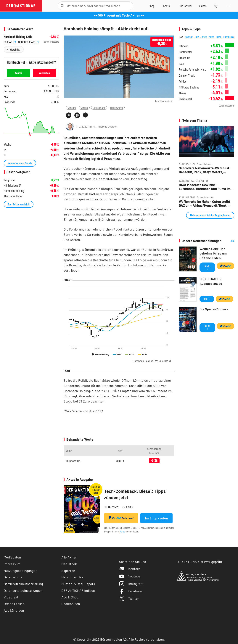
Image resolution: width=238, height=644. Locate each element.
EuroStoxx (229, 37)
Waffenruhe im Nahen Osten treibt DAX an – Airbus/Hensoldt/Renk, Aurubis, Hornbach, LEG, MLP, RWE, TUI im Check (205, 203)
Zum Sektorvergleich (19, 204)
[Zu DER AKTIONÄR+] (185, 6)
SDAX (219, 37)
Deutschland (99, 108)
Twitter (129, 598)
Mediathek (69, 564)
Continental (185, 52)
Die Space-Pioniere (214, 309)
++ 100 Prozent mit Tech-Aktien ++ (119, 15)
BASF (182, 64)
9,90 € (207, 299)
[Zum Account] (167, 6)
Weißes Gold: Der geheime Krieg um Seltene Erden (213, 253)
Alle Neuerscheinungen (229, 241)
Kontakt (130, 569)
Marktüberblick (72, 577)
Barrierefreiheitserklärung (23, 584)
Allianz (182, 93)
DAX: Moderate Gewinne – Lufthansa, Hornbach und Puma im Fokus (205, 187)
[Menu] (228, 6)
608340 (10, 42)
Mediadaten (12, 557)
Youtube (130, 576)
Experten (68, 571)
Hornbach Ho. (73, 461)
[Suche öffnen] (62, 6)
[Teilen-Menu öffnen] (69, 115)
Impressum (12, 564)
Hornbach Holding (152, 361)
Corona (84, 108)
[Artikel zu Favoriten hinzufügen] (85, 115)
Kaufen (19, 73)
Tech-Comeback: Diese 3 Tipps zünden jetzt (135, 494)
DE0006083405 (29, 42)
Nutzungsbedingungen (21, 571)
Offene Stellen (14, 604)
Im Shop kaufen (156, 518)
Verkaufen (44, 73)
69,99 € (207, 267)
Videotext (11, 597)
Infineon (184, 46)
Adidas (183, 81)
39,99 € (207, 327)
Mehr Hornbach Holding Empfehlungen (210, 215)
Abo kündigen (14, 610)
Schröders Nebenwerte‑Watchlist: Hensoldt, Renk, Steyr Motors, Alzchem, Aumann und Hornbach (205, 170)
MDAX (211, 37)
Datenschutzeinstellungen (23, 591)
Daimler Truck (187, 75)
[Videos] (203, 6)
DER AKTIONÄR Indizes (78, 590)
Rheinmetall (186, 99)
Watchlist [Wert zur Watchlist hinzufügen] (15, 49)
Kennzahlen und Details (20, 163)
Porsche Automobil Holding (192, 69)
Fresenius (184, 58)
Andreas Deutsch (107, 127)
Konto (122, 531)
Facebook (131, 591)
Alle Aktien (69, 557)
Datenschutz (13, 577)
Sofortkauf (121, 518)
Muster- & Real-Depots (78, 584)
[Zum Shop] (152, 6)
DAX (181, 37)
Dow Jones (201, 37)
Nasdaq (189, 37)
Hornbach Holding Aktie (18, 37)
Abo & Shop (70, 597)
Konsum (72, 108)
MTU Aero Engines (189, 87)
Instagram (131, 584)
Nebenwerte (117, 108)
